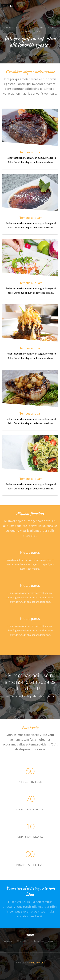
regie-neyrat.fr (37, 962)
